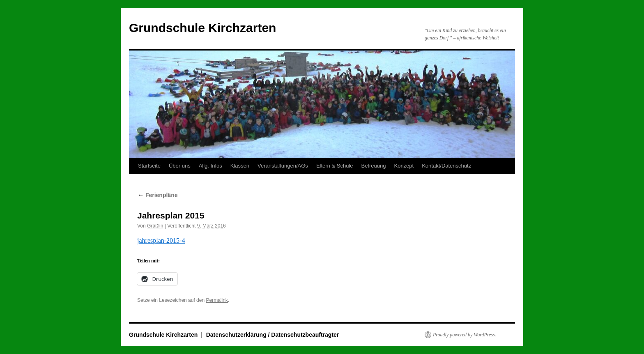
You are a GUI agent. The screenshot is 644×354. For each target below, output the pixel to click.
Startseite (149, 166)
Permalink (217, 300)
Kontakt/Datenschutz (446, 166)
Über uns (180, 166)
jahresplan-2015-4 (161, 240)
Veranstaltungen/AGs (283, 166)
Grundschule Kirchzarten (202, 28)
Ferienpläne (157, 195)
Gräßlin (155, 226)
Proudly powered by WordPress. (465, 335)
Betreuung (373, 166)
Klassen (240, 166)
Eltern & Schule (335, 166)
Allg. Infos (210, 166)
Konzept (404, 166)
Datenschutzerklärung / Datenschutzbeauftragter (273, 335)
